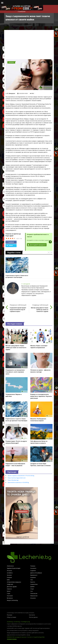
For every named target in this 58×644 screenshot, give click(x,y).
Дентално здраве (12, 587)
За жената (33, 568)
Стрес (9, 593)
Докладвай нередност (37, 245)
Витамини (10, 598)
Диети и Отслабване (36, 573)
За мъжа (9, 571)
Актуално (33, 598)
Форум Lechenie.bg (12, 600)
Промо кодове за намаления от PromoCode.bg (21, 476)
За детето (33, 571)
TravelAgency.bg (25, 622)
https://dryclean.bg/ (13, 480)
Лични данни (33, 617)
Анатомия (10, 596)
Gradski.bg (10, 622)
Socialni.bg (17, 622)
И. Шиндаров (11, 93)
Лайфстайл (10, 584)
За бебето (10, 573)
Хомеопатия (34, 584)
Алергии (9, 589)
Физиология (34, 596)
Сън (32, 591)
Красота (33, 582)
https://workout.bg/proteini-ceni (17, 478)
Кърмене (33, 577)
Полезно (33, 566)
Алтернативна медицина (14, 582)
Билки (9, 591)
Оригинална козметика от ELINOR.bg (18, 482)
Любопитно (10, 566)
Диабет (32, 587)
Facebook (10, 242)
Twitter (10, 245)
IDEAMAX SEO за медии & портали (17, 637)
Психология (34, 593)
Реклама (10, 615)
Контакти (32, 615)
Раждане (9, 577)
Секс (32, 580)
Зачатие (9, 575)
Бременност (34, 575)
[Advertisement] (29, 46)
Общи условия (12, 617)
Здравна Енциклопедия (14, 568)
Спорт (32, 589)
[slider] (11, 238)
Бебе (8, 580)
